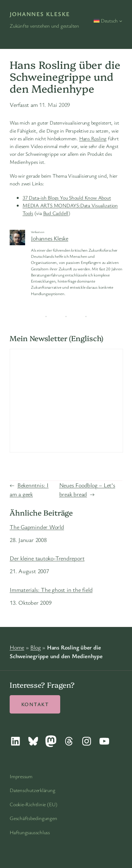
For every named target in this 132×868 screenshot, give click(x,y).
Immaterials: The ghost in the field (51, 590)
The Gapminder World (37, 527)
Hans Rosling (93, 138)
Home (17, 647)
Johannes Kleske (40, 14)
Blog (35, 647)
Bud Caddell (56, 213)
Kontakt (35, 704)
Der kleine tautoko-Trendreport (47, 558)
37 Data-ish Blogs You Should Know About (67, 198)
